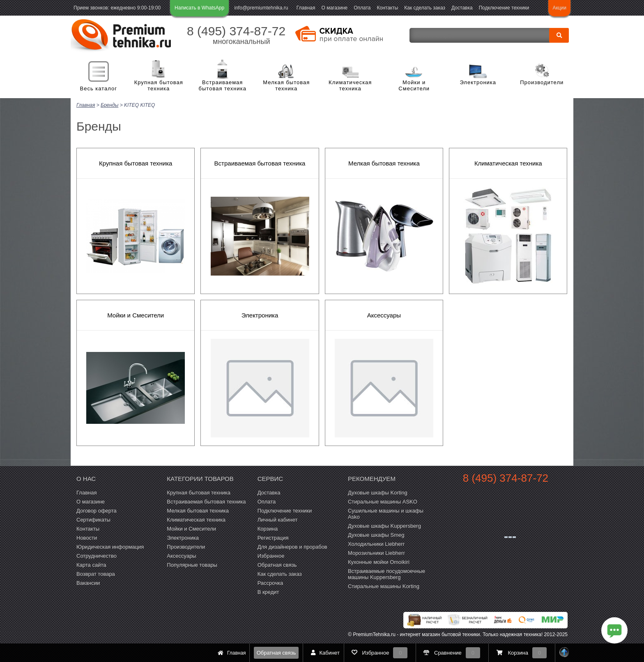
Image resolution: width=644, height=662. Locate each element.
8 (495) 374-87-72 (236, 31)
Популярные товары (192, 565)
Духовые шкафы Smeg (376, 535)
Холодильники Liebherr (376, 544)
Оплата (362, 8)
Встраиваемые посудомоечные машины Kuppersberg (386, 574)
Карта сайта (91, 565)
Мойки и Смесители (414, 86)
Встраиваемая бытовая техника (223, 86)
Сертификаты (93, 520)
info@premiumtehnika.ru (261, 8)
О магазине (334, 8)
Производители (542, 82)
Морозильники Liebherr (376, 553)
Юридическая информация (110, 547)
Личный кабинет (278, 520)
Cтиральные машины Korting (384, 586)
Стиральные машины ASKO (383, 502)
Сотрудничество (97, 556)
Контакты (388, 8)
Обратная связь (276, 653)
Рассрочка (270, 583)
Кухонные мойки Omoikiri (379, 562)
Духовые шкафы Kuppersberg (384, 526)
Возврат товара (96, 574)
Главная (306, 8)
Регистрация (273, 538)
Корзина (268, 529)
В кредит (268, 592)
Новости (87, 538)
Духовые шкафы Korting (378, 493)
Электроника (478, 82)
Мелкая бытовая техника (286, 86)
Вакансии (88, 583)
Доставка (462, 8)
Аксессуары (384, 315)
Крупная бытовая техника (159, 86)
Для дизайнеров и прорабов (292, 547)
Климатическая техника (350, 86)
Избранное (271, 556)
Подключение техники (504, 8)
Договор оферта (97, 511)
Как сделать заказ (425, 8)
